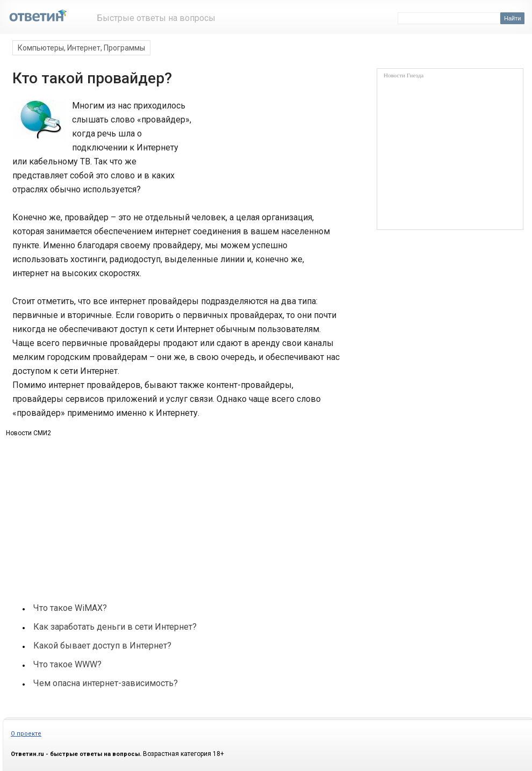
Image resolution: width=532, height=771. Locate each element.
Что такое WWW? (67, 664)
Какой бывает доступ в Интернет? (102, 646)
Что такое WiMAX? (70, 608)
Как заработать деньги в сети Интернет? (115, 627)
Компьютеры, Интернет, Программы (81, 48)
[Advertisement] (92, 509)
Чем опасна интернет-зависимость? (106, 683)
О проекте (26, 734)
